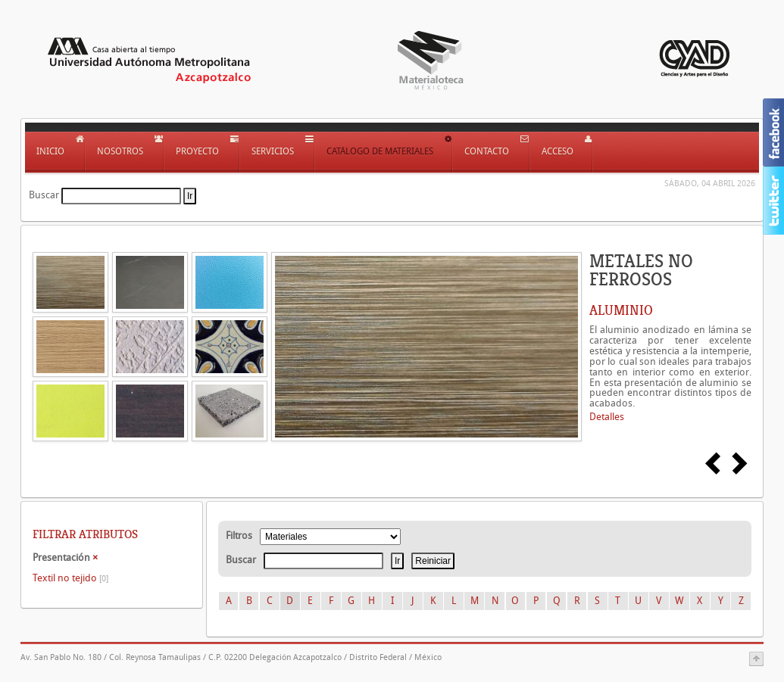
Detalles (607, 417)
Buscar (44, 195)
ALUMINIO (621, 310)
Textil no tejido (70, 578)
